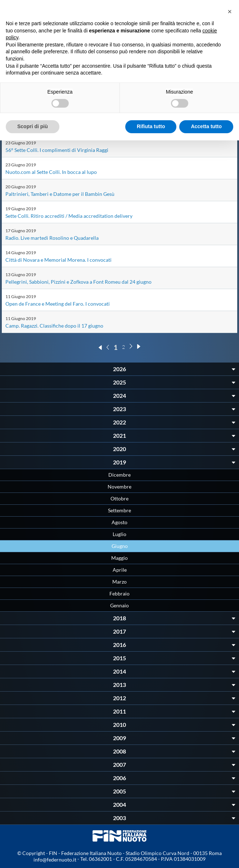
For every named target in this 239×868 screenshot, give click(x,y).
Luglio (119, 534)
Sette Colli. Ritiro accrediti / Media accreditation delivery (69, 216)
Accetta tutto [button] (206, 126)
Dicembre (119, 475)
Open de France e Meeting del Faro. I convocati (58, 304)
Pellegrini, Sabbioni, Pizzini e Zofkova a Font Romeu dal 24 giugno (78, 282)
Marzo (119, 582)
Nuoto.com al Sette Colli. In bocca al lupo (51, 172)
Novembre (119, 487)
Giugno (120, 546)
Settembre (119, 510)
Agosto (119, 522)
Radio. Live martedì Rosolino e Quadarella (52, 238)
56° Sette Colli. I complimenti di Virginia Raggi (57, 150)
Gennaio (119, 605)
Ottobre (119, 498)
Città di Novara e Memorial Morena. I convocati (58, 260)
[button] (230, 12)
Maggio (119, 558)
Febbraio (119, 593)
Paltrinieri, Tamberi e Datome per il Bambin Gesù (60, 194)
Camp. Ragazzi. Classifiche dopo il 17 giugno (54, 326)
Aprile (120, 570)
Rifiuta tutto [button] (151, 126)
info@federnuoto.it (55, 860)
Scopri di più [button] (33, 126)
